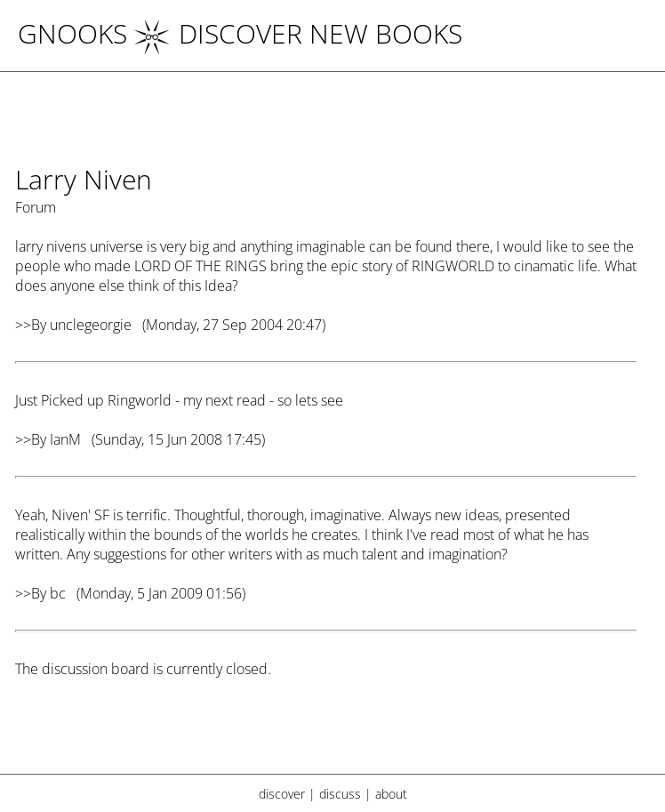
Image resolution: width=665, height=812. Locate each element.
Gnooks (72, 33)
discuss (340, 794)
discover (282, 794)
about (391, 794)
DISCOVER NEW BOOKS (298, 33)
